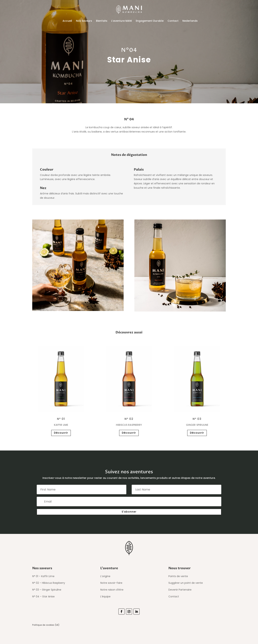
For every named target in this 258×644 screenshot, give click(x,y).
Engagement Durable (150, 21)
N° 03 (197, 419)
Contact (173, 21)
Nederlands (190, 21)
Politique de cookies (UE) (46, 625)
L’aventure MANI (122, 21)
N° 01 (61, 419)
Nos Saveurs (84, 21)
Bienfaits (102, 21)
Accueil (67, 21)
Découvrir (61, 433)
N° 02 (129, 419)
